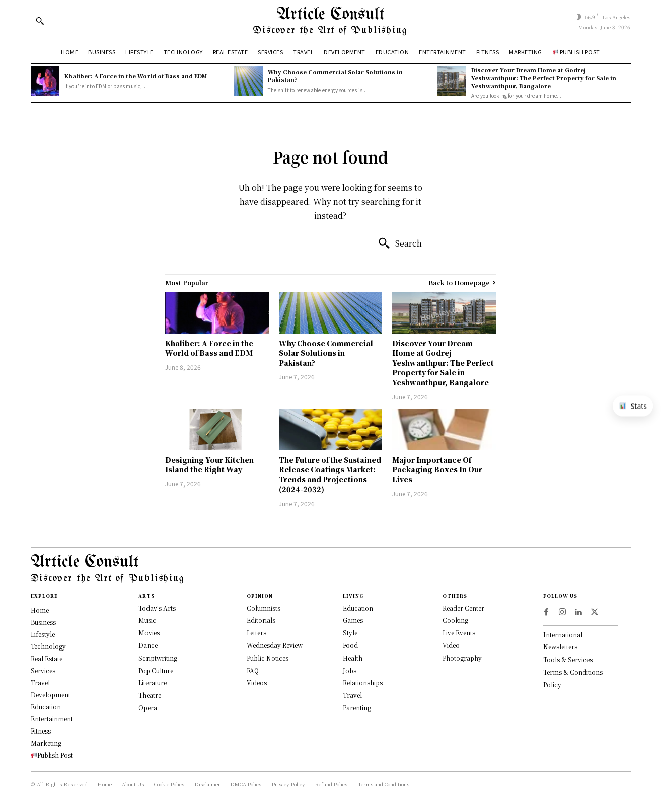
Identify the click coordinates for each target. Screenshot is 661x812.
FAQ (253, 670)
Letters (256, 633)
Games (353, 620)
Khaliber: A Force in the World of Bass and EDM (136, 76)
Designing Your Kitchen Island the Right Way (209, 465)
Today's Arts (157, 608)
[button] (40, 21)
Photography (462, 658)
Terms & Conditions (573, 672)
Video (451, 645)
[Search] (400, 243)
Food (350, 645)
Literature (153, 682)
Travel (352, 695)
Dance (148, 645)
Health (353, 658)
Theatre (150, 695)
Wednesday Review (275, 645)
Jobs (350, 670)
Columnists (264, 608)
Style (350, 633)
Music (147, 620)
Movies (149, 633)
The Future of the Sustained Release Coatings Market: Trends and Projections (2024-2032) (330, 475)
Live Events (459, 633)
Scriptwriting (158, 658)
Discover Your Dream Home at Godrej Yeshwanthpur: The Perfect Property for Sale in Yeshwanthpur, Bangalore (544, 78)
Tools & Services (568, 659)
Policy (552, 684)
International (563, 635)
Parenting (357, 708)
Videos (257, 682)
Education (358, 608)
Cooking (455, 620)
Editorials (261, 620)
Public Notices (268, 658)
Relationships (363, 682)
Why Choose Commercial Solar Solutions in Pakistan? (335, 76)
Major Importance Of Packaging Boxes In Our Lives (437, 470)
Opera (148, 708)
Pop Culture (156, 670)
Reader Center (463, 608)
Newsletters (560, 647)
